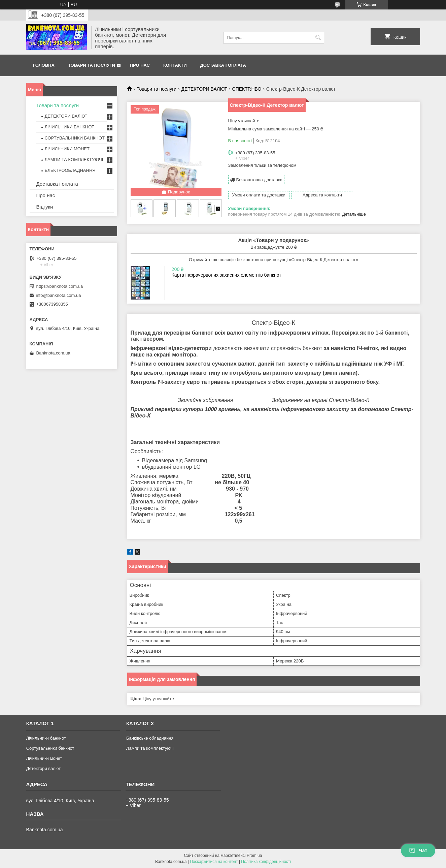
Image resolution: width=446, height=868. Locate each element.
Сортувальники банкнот (50, 748)
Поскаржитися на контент (214, 862)
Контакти (175, 65)
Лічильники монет (44, 758)
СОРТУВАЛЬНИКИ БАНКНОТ (75, 138)
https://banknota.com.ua (60, 286)
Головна (44, 65)
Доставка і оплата (223, 65)
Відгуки (45, 207)
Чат (418, 850)
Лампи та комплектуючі (150, 748)
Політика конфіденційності (266, 862)
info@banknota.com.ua (59, 295)
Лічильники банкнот (46, 738)
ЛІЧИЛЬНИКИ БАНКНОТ (70, 127)
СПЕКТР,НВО (247, 89)
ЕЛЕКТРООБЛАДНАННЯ (70, 170)
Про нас (140, 65)
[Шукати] (318, 38)
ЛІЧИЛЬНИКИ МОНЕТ (67, 149)
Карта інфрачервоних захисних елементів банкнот (227, 275)
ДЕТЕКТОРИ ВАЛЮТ (204, 89)
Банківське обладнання (150, 738)
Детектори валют (44, 768)
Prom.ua (254, 856)
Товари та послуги (92, 65)
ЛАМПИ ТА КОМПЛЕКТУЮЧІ (74, 160)
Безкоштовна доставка (259, 180)
